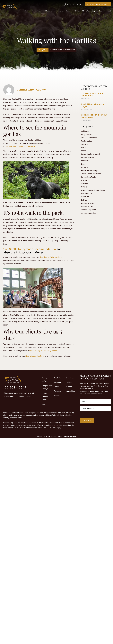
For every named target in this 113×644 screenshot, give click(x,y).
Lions (83, 164)
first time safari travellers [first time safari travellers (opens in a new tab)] (51, 257)
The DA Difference (89, 138)
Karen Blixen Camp (89, 170)
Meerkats (85, 161)
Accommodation (88, 213)
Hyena (84, 180)
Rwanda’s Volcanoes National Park (20, 147)
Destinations (37, 11)
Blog (101, 11)
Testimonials (87, 141)
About (69, 11)
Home (27, 11)
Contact (108, 11)
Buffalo (84, 200)
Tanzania (85, 144)
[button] (43, 50)
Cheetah (85, 197)
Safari (73, 50)
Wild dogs (85, 131)
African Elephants (89, 210)
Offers (77, 11)
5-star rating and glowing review (43, 351)
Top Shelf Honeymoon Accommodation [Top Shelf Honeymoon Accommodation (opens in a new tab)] (30, 249)
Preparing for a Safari (90, 154)
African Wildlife (56, 50)
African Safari (87, 207)
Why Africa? (86, 134)
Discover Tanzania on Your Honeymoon (94, 116)
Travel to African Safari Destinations (92, 95)
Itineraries (60, 11)
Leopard (85, 167)
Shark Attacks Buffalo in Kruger (93, 105)
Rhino (84, 151)
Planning (50, 11)
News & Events (87, 157)
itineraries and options (35, 356)
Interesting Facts (89, 177)
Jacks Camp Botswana (91, 174)
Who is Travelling (89, 11)
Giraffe (84, 187)
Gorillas (66, 50)
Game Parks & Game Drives (93, 190)
